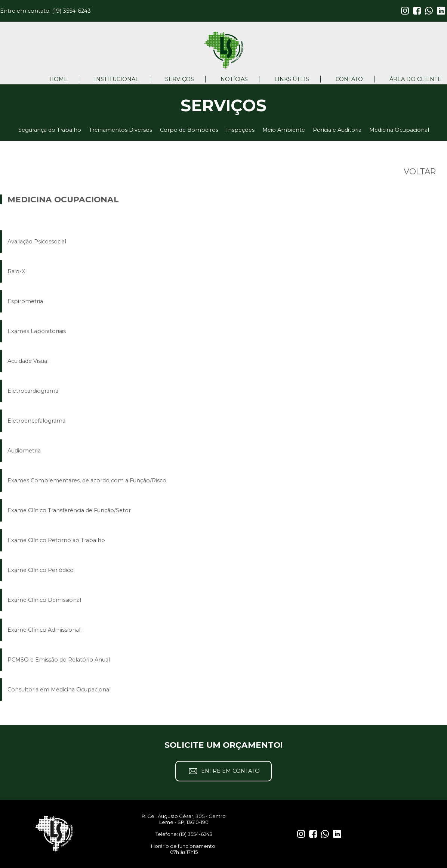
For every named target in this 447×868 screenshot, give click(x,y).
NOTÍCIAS (234, 79)
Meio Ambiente (284, 130)
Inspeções (240, 130)
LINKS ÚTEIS (292, 79)
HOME (58, 79)
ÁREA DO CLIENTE (415, 79)
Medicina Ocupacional (399, 130)
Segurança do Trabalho (50, 130)
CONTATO (349, 79)
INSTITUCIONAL (116, 79)
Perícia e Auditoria (337, 130)
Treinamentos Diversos (121, 130)
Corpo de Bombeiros (189, 130)
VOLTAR (420, 171)
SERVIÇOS (180, 79)
